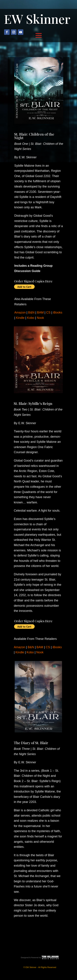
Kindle (19, 318)
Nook (39, 318)
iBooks (56, 312)
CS (47, 312)
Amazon (19, 312)
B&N (30, 312)
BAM (39, 312)
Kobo (29, 318)
